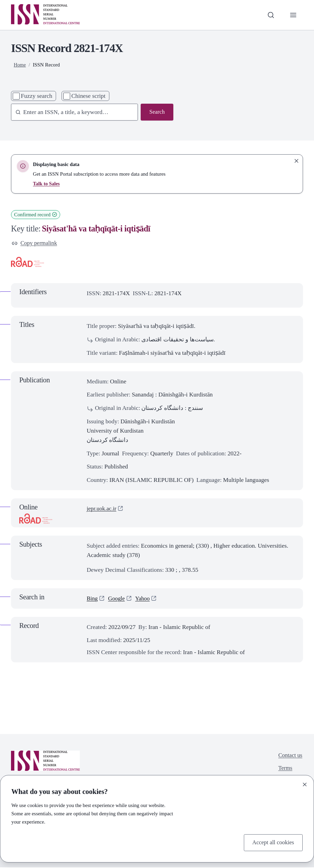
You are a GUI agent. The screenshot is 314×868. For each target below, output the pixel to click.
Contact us (290, 756)
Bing (93, 599)
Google (117, 599)
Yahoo (145, 599)
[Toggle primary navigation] (293, 15)
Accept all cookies (272, 842)
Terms (284, 770)
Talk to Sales (47, 184)
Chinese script (89, 96)
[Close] (305, 784)
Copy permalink (35, 244)
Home (20, 65)
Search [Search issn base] (157, 112)
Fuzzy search (37, 96)
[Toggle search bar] (270, 15)
